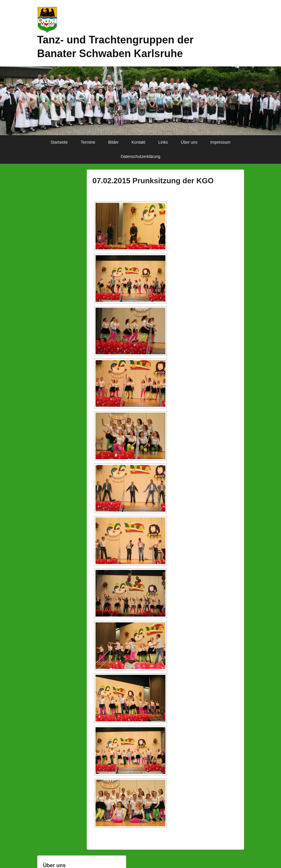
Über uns (189, 142)
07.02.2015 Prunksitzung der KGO (153, 181)
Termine (88, 142)
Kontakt (138, 142)
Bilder (114, 142)
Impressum (220, 142)
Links (163, 142)
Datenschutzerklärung (140, 156)
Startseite (59, 142)
